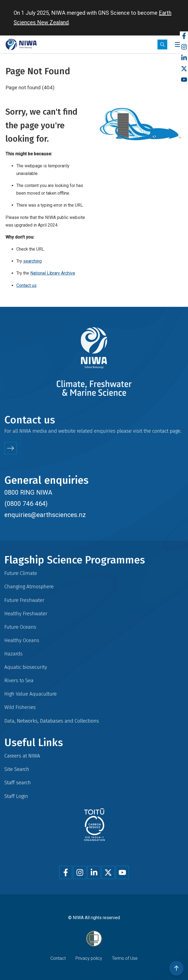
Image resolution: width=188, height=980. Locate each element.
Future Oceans (20, 627)
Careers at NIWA (22, 756)
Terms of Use (125, 958)
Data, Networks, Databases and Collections (52, 721)
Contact (58, 958)
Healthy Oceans (22, 640)
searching (32, 261)
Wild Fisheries (20, 707)
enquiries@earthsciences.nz (45, 515)
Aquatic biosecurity (26, 667)
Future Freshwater (24, 600)
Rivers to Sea (19, 680)
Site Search (17, 769)
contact (160, 431)
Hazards (13, 654)
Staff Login (16, 796)
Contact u (25, 285)
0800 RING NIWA (28, 492)
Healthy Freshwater (26, 614)
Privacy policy (89, 958)
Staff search (18, 782)
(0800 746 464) (26, 504)
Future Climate (21, 573)
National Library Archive (53, 273)
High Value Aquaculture (31, 694)
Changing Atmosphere (29, 586)
